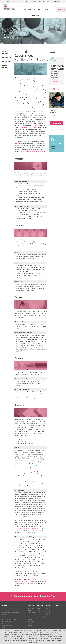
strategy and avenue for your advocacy (32, 152)
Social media (19, 521)
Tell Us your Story (57, 130)
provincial (35, 472)
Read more (53, 115)
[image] (31, 69)
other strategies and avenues (30, 482)
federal (43, 472)
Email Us (3, 627)
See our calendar (54, 148)
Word (41, 142)
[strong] (27, 10)
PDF (16, 144)
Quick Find (54, 82)
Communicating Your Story (28, 128)
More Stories (56, 123)
